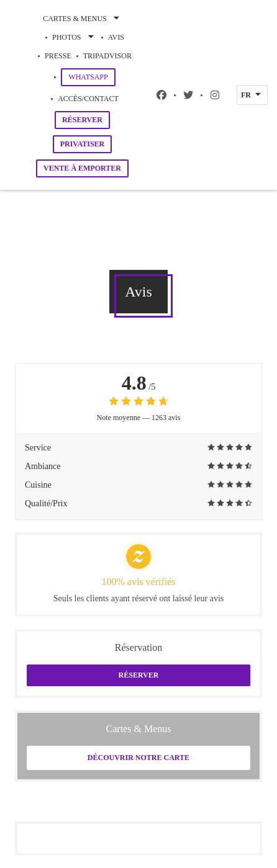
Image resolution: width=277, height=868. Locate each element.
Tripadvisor (107, 55)
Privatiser (83, 144)
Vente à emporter (82, 168)
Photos (74, 37)
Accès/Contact (88, 99)
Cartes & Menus (82, 19)
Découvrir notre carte (138, 758)
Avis (116, 37)
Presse (58, 56)
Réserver (82, 120)
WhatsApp (92, 77)
